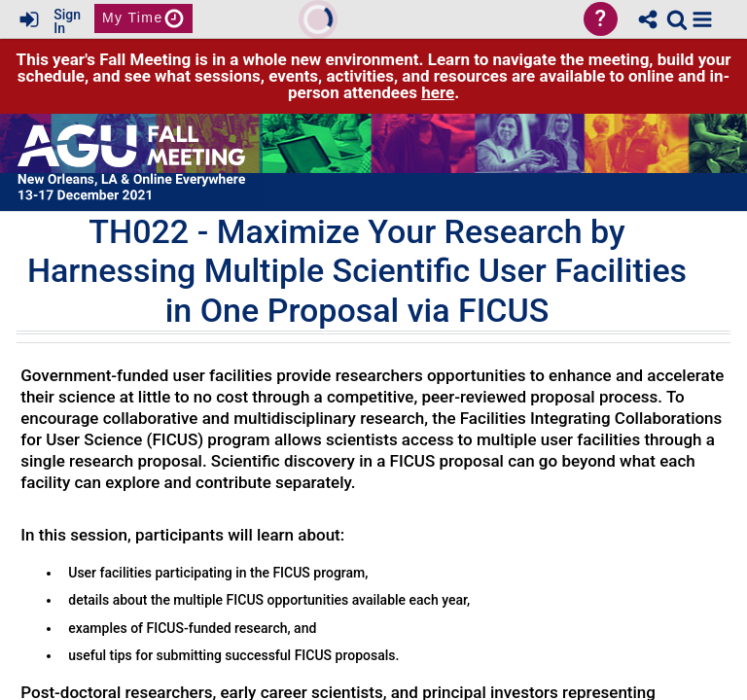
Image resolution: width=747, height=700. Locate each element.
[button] (702, 19)
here (438, 92)
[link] (677, 19)
